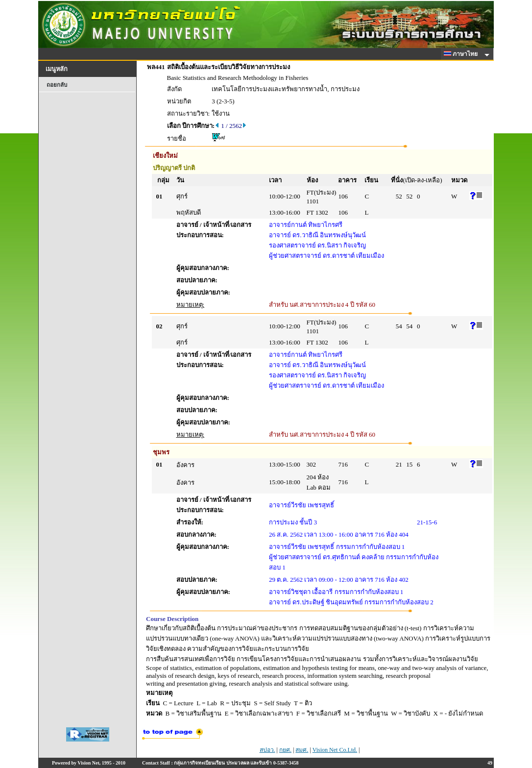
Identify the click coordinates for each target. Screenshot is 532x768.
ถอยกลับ (57, 85)
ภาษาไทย (462, 54)
